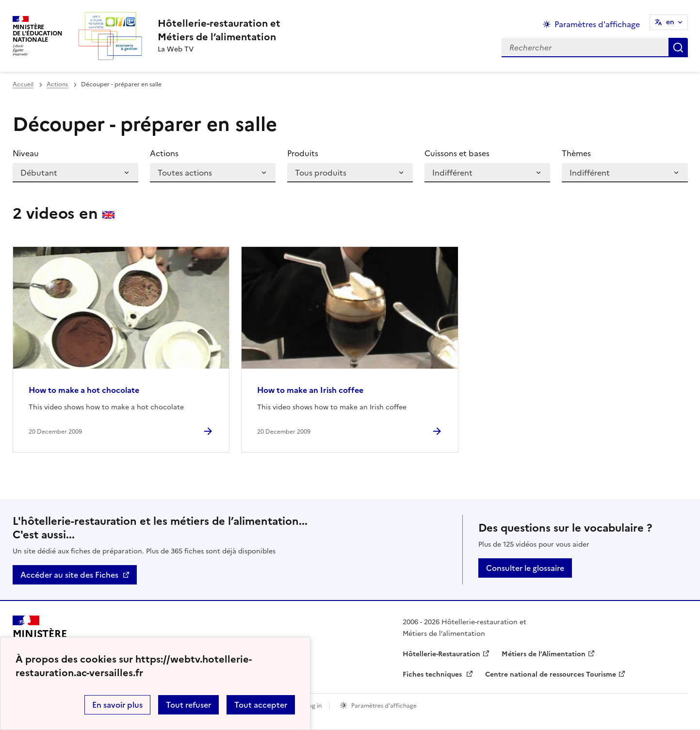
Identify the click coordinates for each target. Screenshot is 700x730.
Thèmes (576, 153)
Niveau (26, 153)
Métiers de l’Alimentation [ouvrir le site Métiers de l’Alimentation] (544, 654)
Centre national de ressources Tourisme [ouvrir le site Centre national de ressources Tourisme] (551, 674)
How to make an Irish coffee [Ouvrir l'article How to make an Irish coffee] (310, 390)
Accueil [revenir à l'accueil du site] (23, 84)
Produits (303, 153)
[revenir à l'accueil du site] (219, 30)
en (670, 22)
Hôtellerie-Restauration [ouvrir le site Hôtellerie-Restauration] (441, 654)
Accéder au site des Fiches (69, 575)
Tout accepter (261, 705)
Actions (57, 84)
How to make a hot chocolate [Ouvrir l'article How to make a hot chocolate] (84, 390)
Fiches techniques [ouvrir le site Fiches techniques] (433, 674)
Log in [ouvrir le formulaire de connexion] (313, 706)
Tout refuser (188, 705)
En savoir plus (117, 705)
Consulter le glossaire (525, 568)
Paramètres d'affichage (384, 706)
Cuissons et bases (457, 153)
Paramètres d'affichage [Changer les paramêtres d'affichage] (597, 24)
